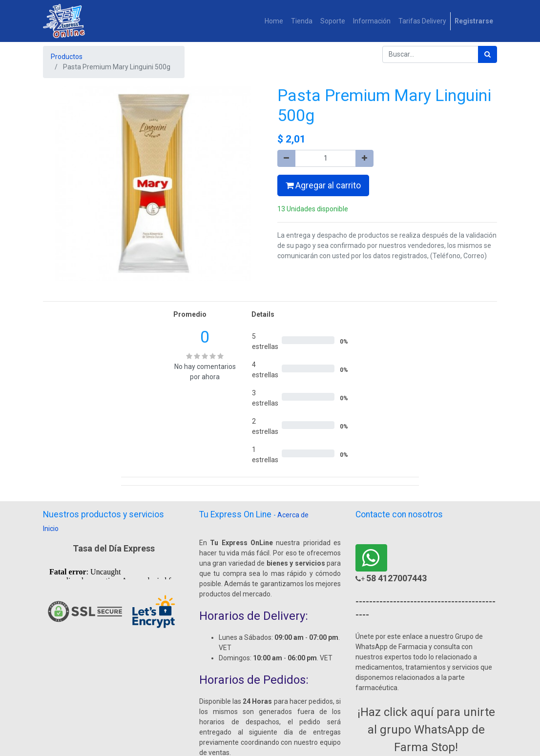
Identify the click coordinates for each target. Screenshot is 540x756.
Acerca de (293, 515)
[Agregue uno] (364, 158)
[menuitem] (274, 21)
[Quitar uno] (286, 158)
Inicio (51, 529)
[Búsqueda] (488, 54)
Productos (67, 57)
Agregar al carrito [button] (323, 185)
